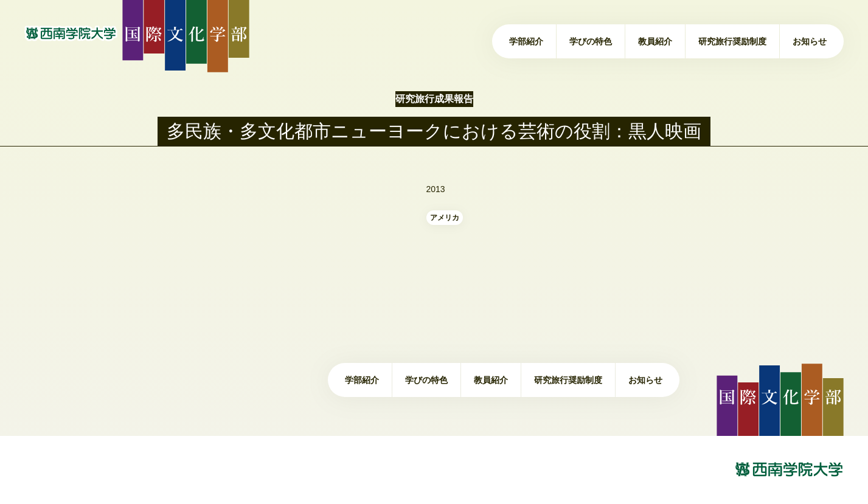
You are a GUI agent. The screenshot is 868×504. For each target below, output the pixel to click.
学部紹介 (526, 41)
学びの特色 (591, 41)
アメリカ (445, 218)
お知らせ (810, 41)
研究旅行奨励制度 (732, 41)
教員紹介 (655, 41)
